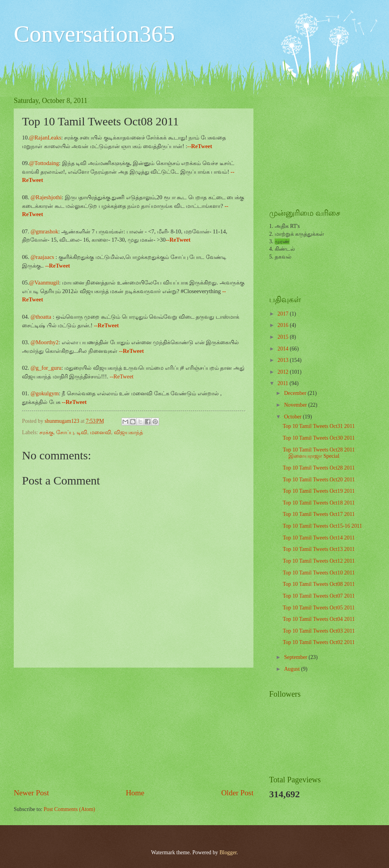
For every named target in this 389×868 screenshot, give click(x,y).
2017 (283, 314)
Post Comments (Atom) (69, 809)
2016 (283, 325)
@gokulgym (45, 393)
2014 (283, 349)
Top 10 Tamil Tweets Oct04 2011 (318, 619)
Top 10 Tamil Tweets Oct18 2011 (318, 503)
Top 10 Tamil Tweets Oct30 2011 (318, 438)
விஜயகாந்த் (128, 432)
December (296, 393)
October (294, 417)
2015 (283, 337)
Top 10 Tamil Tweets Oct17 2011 (318, 514)
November (296, 405)
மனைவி (101, 432)
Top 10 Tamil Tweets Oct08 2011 (318, 584)
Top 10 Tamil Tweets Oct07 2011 (318, 596)
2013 (283, 360)
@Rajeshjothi (46, 197)
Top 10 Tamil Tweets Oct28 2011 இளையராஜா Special (318, 453)
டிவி (82, 432)
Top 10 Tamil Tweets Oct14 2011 (318, 538)
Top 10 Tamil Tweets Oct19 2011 (318, 491)
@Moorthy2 (44, 342)
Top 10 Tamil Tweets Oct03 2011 (318, 631)
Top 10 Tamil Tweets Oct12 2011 (318, 561)
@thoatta (41, 317)
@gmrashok (44, 231)
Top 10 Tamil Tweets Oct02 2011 (318, 642)
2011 (283, 383)
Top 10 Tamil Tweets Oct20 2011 (318, 480)
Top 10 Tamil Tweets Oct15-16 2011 (322, 526)
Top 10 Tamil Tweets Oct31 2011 (318, 426)
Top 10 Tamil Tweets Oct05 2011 (318, 608)
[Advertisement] (134, 727)
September (296, 657)
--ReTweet (122, 376)
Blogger (228, 852)
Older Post (237, 793)
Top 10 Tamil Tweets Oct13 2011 (318, 549)
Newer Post (31, 793)
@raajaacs (42, 257)
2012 (283, 372)
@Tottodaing (44, 163)
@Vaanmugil (44, 283)
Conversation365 (94, 34)
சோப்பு (65, 432)
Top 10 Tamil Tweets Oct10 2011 (318, 573)
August (293, 669)
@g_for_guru (46, 368)
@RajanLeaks (45, 138)
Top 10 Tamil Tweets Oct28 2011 (318, 468)
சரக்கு (46, 432)
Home (135, 793)
